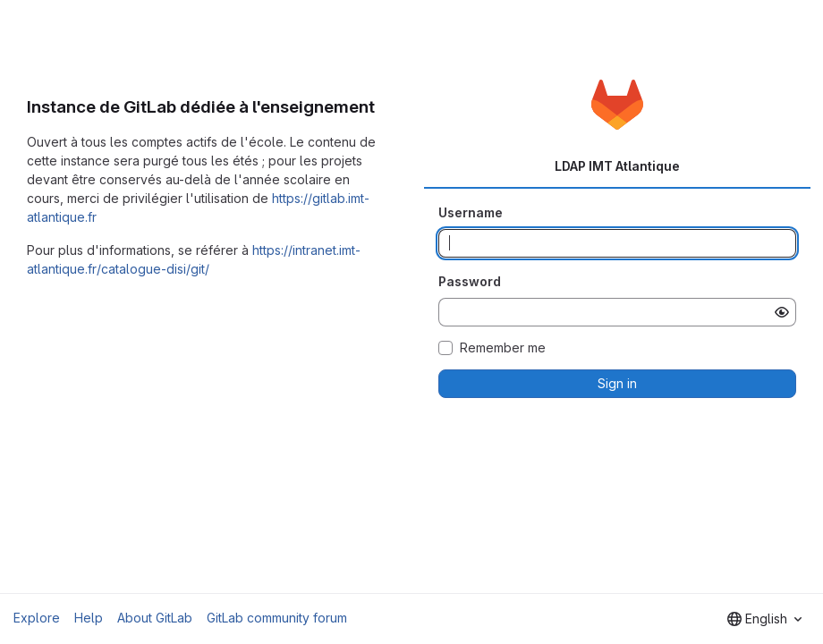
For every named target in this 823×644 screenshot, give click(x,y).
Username (471, 212)
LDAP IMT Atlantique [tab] (617, 166)
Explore (37, 618)
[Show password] (782, 312)
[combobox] (764, 619)
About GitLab (155, 618)
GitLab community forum (277, 618)
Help (89, 618)
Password (470, 281)
